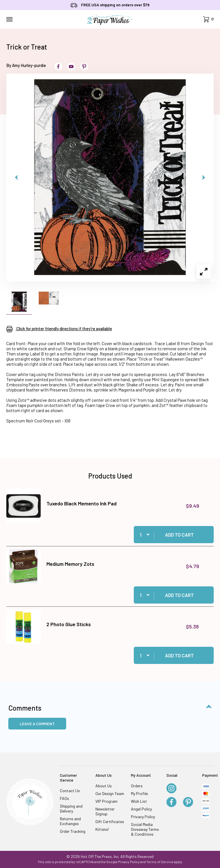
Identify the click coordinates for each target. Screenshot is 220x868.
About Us (104, 786)
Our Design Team (110, 793)
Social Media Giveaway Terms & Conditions (145, 829)
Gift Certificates (110, 821)
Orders (137, 786)
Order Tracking (73, 831)
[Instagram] (171, 789)
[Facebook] (171, 802)
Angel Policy (141, 809)
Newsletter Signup (105, 811)
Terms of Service (160, 862)
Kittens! (102, 829)
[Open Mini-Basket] (208, 19)
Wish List (139, 801)
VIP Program (106, 801)
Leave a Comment (37, 724)
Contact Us (70, 791)
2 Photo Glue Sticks (69, 624)
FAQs (64, 798)
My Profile (139, 793)
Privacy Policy (143, 817)
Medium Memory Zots (70, 564)
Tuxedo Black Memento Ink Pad (81, 503)
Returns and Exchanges (70, 821)
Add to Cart (179, 535)
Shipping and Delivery (71, 808)
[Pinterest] (188, 802)
